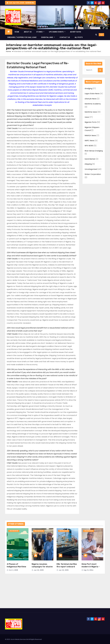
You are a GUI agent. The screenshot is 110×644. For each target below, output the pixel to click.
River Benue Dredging (94, 151)
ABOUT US (28, 32)
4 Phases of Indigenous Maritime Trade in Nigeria (16, 567)
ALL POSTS (79, 37)
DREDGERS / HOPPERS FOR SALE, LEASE (22, 37)
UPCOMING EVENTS (57, 32)
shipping (88, 164)
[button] (96, 35)
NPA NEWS (89, 146)
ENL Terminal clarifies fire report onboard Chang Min (67, 567)
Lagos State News (92, 94)
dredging (88, 88)
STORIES (40, 32)
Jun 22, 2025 (39, 570)
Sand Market (90, 159)
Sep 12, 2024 (89, 570)
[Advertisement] (55, 592)
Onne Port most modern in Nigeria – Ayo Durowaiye (91, 567)
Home (8, 51)
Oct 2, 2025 (13, 570)
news (87, 117)
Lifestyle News (91, 99)
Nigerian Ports (91, 122)
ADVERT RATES (76, 32)
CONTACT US (65, 37)
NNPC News (89, 141)
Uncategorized (91, 169)
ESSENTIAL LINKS (48, 37)
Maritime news (91, 112)
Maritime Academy (93, 104)
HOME (17, 32)
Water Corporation (93, 174)
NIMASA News (90, 136)
